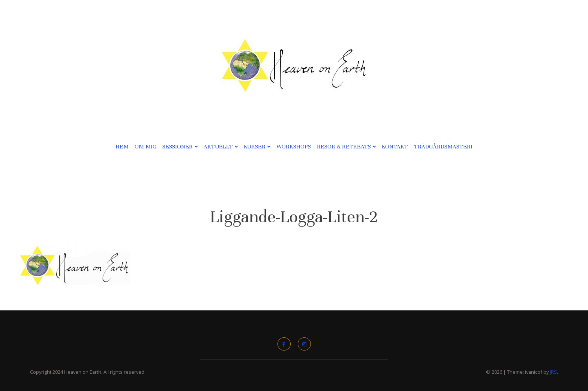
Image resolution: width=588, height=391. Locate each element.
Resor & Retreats (344, 147)
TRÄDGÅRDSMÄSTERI (443, 147)
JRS (553, 372)
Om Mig (145, 147)
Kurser (255, 147)
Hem (122, 147)
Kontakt (395, 147)
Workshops (294, 147)
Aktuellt (218, 147)
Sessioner (178, 147)
